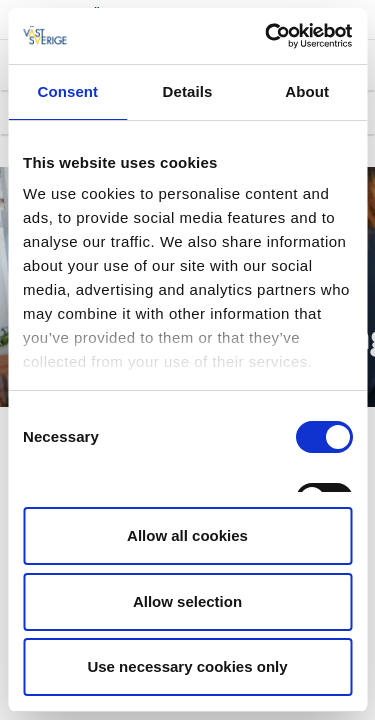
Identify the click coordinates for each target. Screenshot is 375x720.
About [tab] (307, 91)
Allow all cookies (187, 535)
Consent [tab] (67, 91)
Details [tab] (188, 91)
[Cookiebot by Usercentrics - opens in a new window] (267, 36)
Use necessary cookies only (187, 666)
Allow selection (187, 601)
